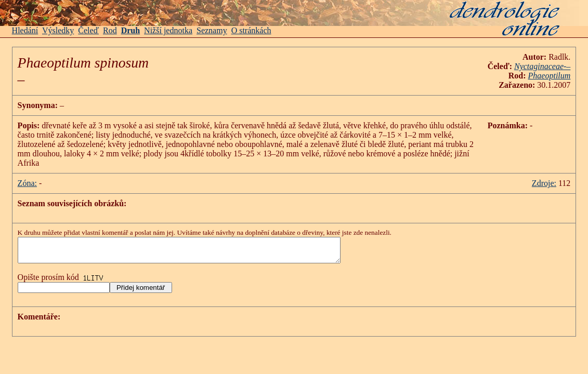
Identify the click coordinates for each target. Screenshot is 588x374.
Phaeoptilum (550, 76)
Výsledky (58, 30)
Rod (110, 30)
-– (542, 66)
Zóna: (27, 183)
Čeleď (88, 30)
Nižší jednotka (168, 30)
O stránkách (251, 30)
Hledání (25, 30)
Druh (130, 30)
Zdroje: (544, 183)
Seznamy (212, 30)
